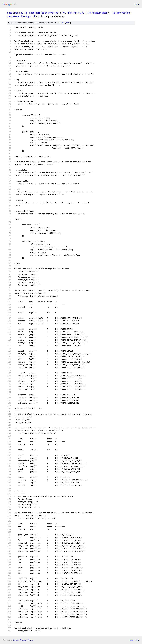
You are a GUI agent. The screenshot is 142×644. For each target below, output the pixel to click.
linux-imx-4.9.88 (75, 13)
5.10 (62, 13)
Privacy (23, 640)
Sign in (137, 4)
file (61, 23)
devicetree (13, 16)
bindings (26, 16)
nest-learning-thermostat (44, 13)
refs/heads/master (97, 13)
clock (36, 16)
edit (68, 23)
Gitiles (16, 640)
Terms (30, 640)
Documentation (121, 13)
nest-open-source (17, 13)
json (137, 640)
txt (131, 640)
